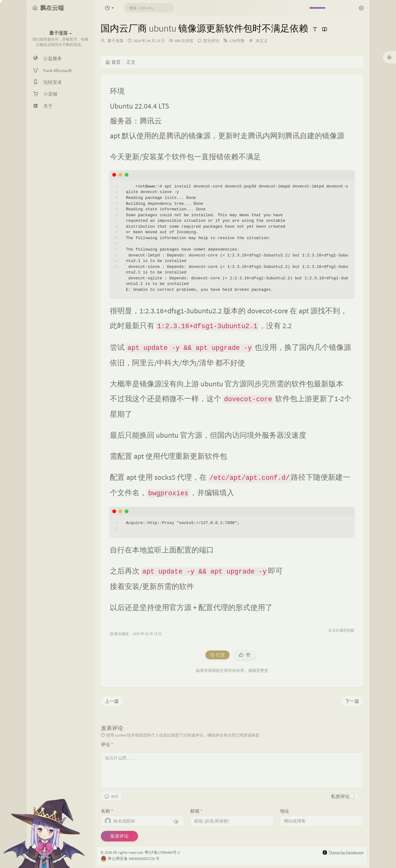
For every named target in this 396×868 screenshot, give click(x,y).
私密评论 (340, 796)
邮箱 (196, 811)
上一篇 (112, 701)
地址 (285, 811)
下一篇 (352, 701)
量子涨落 (115, 41)
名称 (107, 811)
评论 (107, 744)
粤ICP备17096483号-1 (162, 852)
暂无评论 (211, 41)
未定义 (262, 41)
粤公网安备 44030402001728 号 (134, 859)
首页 (113, 62)
